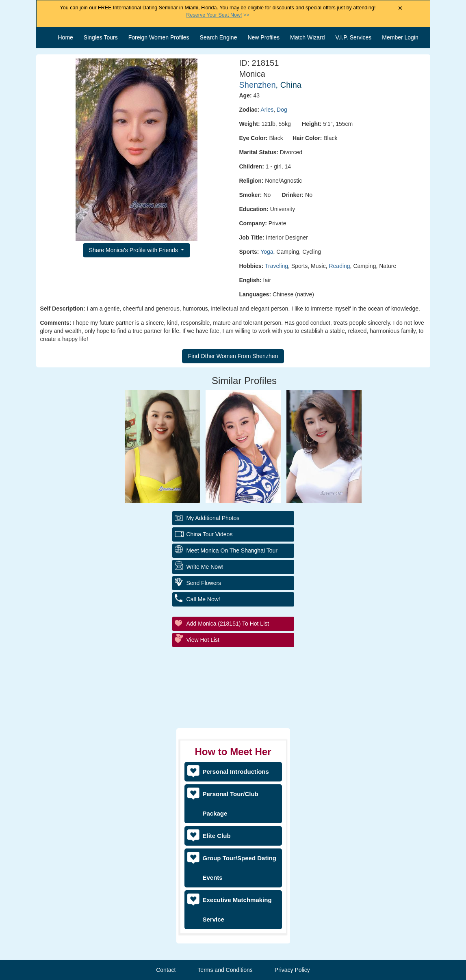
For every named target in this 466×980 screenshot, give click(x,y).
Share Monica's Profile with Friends (134, 250)
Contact (166, 970)
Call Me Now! (203, 599)
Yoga (267, 252)
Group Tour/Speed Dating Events (240, 868)
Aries (267, 110)
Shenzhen (258, 85)
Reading (339, 266)
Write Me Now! (205, 567)
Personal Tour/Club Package (231, 804)
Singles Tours (101, 37)
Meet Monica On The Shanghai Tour (232, 550)
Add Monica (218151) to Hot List (228, 624)
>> (218, 15)
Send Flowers (204, 583)
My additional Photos (213, 518)
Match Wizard (308, 37)
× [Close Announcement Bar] (400, 8)
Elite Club (217, 836)
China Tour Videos (210, 534)
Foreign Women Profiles (159, 37)
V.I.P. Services (354, 37)
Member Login (400, 37)
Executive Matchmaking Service (237, 910)
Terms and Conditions (225, 970)
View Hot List (203, 640)
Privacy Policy (292, 970)
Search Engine (219, 37)
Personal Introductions (236, 772)
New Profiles (263, 37)
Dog (282, 110)
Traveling (276, 266)
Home (66, 37)
